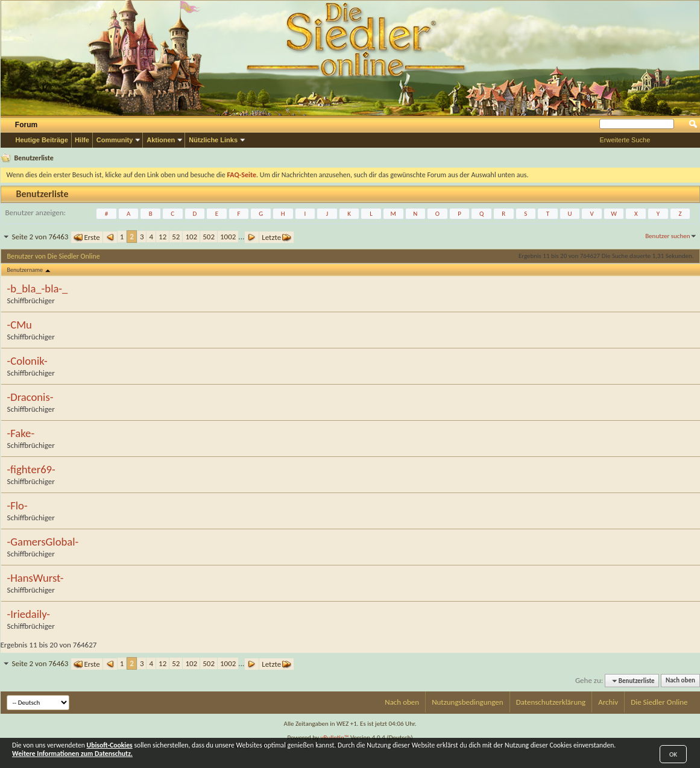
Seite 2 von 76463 (40, 237)
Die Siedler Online (659, 702)
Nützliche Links (213, 140)
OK (673, 754)
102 (191, 237)
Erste (87, 237)
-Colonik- (27, 361)
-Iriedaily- (29, 614)
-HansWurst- (36, 578)
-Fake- (21, 433)
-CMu (20, 325)
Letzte (276, 237)
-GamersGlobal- (43, 542)
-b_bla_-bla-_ (38, 289)
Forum (26, 125)
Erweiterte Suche (625, 140)
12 (162, 237)
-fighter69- (31, 470)
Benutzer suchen (667, 236)
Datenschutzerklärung (551, 702)
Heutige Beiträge (42, 140)
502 (209, 237)
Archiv (608, 702)
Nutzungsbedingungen (468, 702)
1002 (228, 237)
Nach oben (680, 681)
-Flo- (17, 506)
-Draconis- (30, 397)
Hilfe (82, 140)
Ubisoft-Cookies (110, 745)
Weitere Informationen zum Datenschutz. (72, 754)
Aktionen (161, 140)
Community (115, 140)
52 (176, 237)
